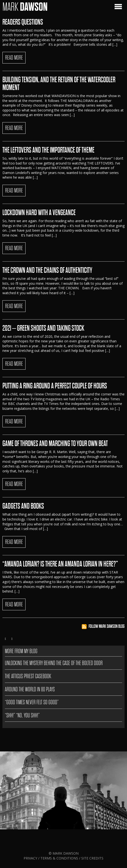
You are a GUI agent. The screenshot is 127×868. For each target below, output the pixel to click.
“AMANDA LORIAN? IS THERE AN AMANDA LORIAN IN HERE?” (60, 564)
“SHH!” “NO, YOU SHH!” (22, 715)
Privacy (31, 858)
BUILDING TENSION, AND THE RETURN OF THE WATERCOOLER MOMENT (59, 84)
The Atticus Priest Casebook (28, 676)
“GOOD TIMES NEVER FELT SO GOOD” (32, 702)
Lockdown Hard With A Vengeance (39, 213)
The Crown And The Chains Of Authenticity (47, 270)
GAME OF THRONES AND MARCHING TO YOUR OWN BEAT (55, 444)
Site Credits (92, 858)
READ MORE (14, 58)
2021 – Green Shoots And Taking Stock (43, 328)
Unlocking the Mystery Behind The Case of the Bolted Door (54, 663)
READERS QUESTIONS (23, 22)
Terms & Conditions (59, 858)
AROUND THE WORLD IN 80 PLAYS (30, 689)
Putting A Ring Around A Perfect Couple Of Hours (55, 386)
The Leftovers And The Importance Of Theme (48, 150)
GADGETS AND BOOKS (23, 506)
